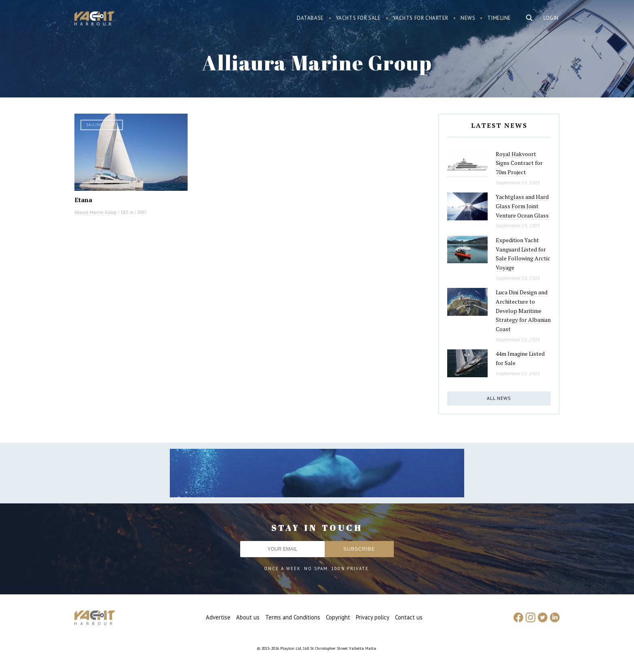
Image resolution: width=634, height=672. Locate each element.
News (468, 18)
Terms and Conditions (293, 617)
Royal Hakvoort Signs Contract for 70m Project (519, 163)
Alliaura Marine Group (96, 212)
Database (310, 18)
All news (499, 398)
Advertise (218, 617)
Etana (83, 200)
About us (248, 617)
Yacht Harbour (95, 19)
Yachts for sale (358, 18)
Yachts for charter (421, 18)
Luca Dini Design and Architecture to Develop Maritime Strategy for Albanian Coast (523, 311)
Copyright (338, 617)
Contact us (409, 617)
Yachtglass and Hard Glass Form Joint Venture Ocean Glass (522, 206)
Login (551, 18)
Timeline (499, 18)
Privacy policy (373, 617)
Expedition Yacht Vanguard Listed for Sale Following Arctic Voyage (523, 254)
